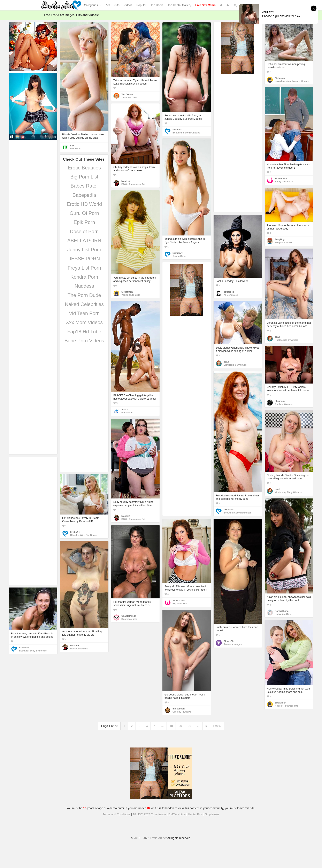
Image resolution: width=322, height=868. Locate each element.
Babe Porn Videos (84, 341)
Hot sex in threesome (287, 706)
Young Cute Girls (131, 295)
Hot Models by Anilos (287, 340)
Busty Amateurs (79, 649)
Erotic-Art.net (158, 838)
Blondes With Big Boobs (84, 535)
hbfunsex (280, 401)
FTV (72, 146)
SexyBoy (280, 239)
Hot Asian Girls (283, 614)
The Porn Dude (84, 295)
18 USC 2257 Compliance (149, 814)
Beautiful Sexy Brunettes (186, 133)
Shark (125, 409)
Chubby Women (284, 404)
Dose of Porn (84, 231)
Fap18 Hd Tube (84, 332)
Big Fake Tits (180, 604)
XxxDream (127, 94)
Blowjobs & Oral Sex (235, 365)
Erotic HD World (84, 204)
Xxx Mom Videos (84, 322)
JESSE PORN (84, 259)
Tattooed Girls (129, 97)
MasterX (126, 181)
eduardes (229, 292)
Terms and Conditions (117, 814)
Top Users (157, 5)
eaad (277, 337)
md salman (179, 709)
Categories (92, 5)
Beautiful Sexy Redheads (237, 513)
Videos (128, 5)
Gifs (117, 5)
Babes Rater (84, 186)
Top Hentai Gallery (179, 5)
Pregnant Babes (284, 242)
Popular (141, 5)
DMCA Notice (177, 814)
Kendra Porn (84, 277)
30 (190, 726)
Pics (108, 5)
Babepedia (84, 195)
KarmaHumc (282, 611)
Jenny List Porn (84, 250)
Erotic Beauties (84, 168)
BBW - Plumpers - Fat (133, 184)
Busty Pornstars (284, 182)
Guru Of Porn (84, 213)
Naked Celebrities (84, 304)
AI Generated (231, 295)
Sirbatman (280, 78)
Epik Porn (84, 222)
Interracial (127, 413)
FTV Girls (75, 148)
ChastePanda (129, 616)
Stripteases (212, 814)
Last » (217, 726)
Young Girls (179, 256)
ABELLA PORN (84, 240)
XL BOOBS (281, 178)
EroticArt (177, 130)
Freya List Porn (84, 268)
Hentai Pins (195, 814)
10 (171, 726)
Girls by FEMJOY (182, 712)
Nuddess (84, 286)
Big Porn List (84, 177)
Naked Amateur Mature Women (292, 81)
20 (180, 726)
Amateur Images (233, 644)
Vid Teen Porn (84, 313)
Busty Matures (129, 619)
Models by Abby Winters (288, 492)
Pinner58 (229, 641)
